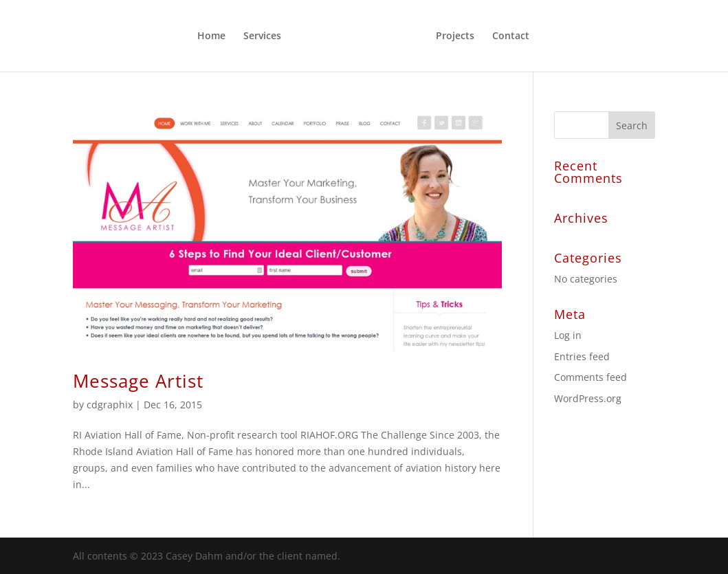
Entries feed (582, 356)
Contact (511, 36)
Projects (455, 36)
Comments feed (591, 377)
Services (262, 36)
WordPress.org (588, 398)
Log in (568, 335)
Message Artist (138, 381)
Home (211, 36)
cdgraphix (110, 405)
